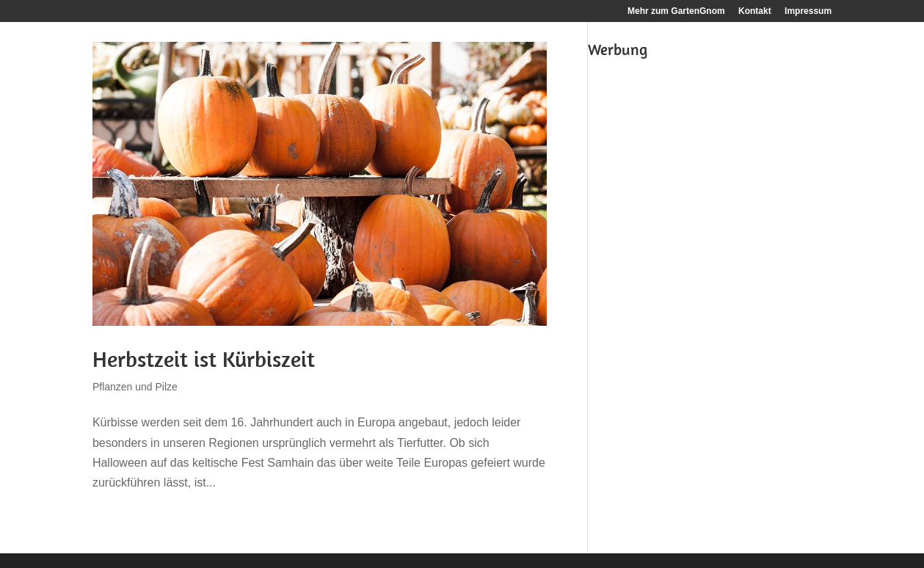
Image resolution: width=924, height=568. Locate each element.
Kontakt (755, 11)
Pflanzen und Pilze (135, 387)
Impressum (808, 11)
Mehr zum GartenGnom (676, 11)
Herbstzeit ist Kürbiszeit (204, 359)
